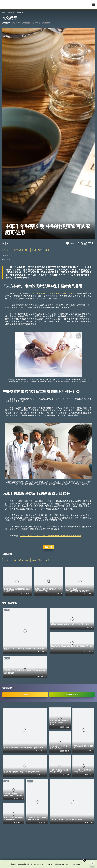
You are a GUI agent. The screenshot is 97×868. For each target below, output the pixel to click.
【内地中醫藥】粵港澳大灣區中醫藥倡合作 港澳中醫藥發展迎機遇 (50, 536)
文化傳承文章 (10, 603)
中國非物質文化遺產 (21, 250)
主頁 (4, 13)
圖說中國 (16, 23)
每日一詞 (36, 23)
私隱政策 (57, 864)
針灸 (48, 250)
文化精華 (11, 13)
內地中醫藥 (37, 250)
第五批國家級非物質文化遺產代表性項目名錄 (54, 293)
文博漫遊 (46, 23)
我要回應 (48, 547)
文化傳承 (20, 13)
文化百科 (26, 23)
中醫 (7, 250)
